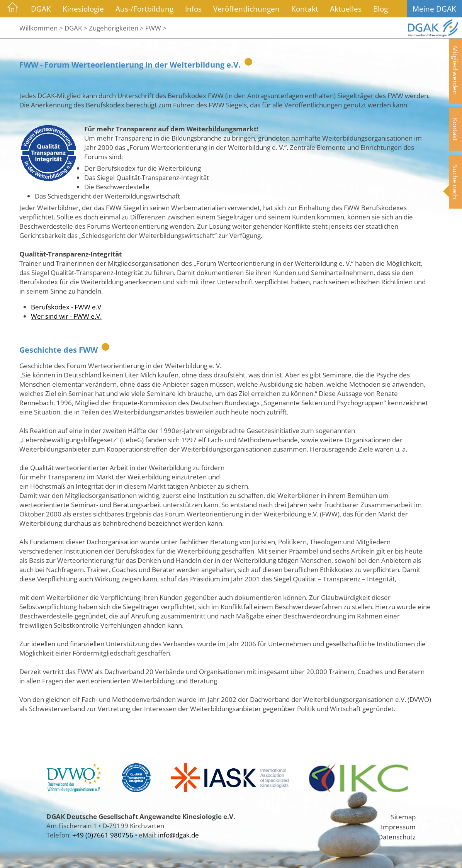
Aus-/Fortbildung (144, 9)
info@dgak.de (178, 835)
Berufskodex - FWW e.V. (67, 307)
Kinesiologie (83, 9)
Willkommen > (41, 28)
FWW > (156, 28)
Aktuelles (346, 9)
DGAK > (76, 28)
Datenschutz (397, 837)
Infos (193, 9)
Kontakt (305, 9)
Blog (380, 9)
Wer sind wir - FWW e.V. (66, 316)
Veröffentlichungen (246, 9)
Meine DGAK (434, 9)
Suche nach (455, 182)
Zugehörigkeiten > (116, 28)
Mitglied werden (455, 70)
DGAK (41, 9)
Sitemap (403, 817)
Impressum (398, 827)
